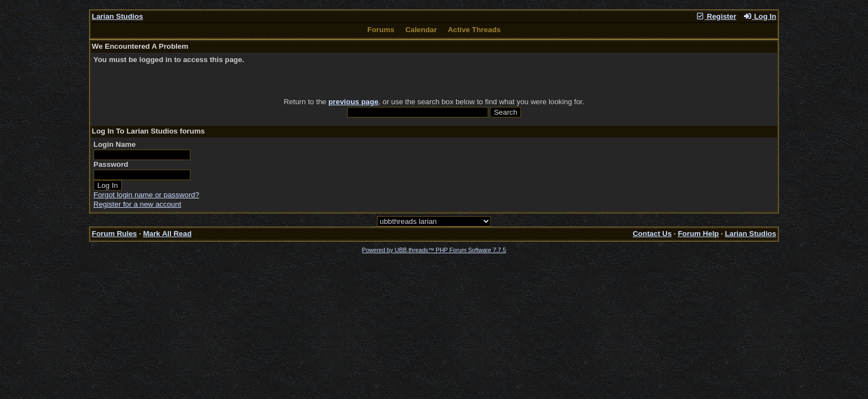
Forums (381, 30)
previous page (353, 102)
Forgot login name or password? (146, 195)
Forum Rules (114, 234)
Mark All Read (167, 234)
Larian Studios (118, 16)
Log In (759, 16)
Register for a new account (138, 204)
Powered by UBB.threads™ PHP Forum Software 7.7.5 (434, 250)
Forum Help (698, 234)
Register (716, 16)
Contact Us (652, 234)
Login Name (115, 144)
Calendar (421, 30)
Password (111, 164)
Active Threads (474, 30)
